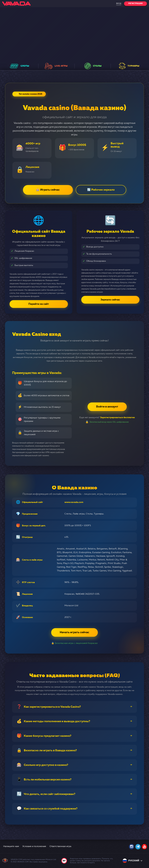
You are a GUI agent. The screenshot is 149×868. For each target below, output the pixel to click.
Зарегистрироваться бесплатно (117, 418)
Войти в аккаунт (107, 407)
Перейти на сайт (39, 304)
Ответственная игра (60, 846)
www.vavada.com (74, 502)
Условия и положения (34, 846)
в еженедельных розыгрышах (61, 55)
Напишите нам (11, 846)
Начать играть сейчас (74, 632)
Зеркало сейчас (110, 300)
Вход (119, 4)
